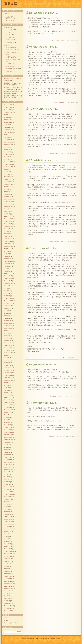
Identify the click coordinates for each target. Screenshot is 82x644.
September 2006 (9, 499)
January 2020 (8, 182)
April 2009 (7, 422)
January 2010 (8, 400)
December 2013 (9, 298)
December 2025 (9, 107)
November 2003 (9, 584)
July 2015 (7, 269)
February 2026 (8, 105)
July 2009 (7, 415)
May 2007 (7, 479)
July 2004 (7, 564)
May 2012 (7, 336)
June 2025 (7, 117)
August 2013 (8, 308)
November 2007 (9, 465)
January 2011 (8, 370)
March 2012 (7, 340)
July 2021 (7, 157)
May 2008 (7, 450)
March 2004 (7, 574)
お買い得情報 (10, 66)
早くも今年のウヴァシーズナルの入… (43, 365)
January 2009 (8, 430)
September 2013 (9, 306)
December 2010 (9, 373)
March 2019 (7, 197)
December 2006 (9, 492)
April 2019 (7, 194)
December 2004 (9, 551)
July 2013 (7, 311)
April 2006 (7, 512)
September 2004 (9, 559)
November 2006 (9, 494)
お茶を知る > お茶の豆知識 (56, 241)
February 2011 (8, 368)
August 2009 (8, 412)
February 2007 (8, 487)
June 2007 (7, 477)
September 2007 (9, 470)
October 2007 (8, 467)
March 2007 (7, 484)
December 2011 (9, 345)
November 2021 (9, 154)
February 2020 (8, 179)
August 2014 (8, 286)
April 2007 (7, 482)
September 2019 (9, 184)
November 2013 (9, 301)
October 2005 (8, 527)
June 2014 (7, 291)
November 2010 (9, 375)
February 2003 (8, 606)
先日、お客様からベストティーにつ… (43, 160)
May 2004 (7, 569)
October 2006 (8, 497)
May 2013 (7, 316)
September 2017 (9, 226)
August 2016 (8, 249)
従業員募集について (12, 69)
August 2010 (8, 383)
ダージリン (9, 30)
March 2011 (7, 365)
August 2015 (8, 266)
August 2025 (8, 115)
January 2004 (8, 579)
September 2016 (9, 246)
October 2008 (8, 437)
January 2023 (8, 140)
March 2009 (7, 425)
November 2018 (9, 202)
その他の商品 (10, 64)
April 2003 (7, 601)
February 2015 (8, 273)
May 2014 (7, 293)
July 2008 (7, 445)
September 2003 (9, 589)
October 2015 (8, 264)
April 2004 (7, 571)
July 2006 (7, 504)
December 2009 (9, 402)
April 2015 (7, 271)
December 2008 (9, 432)
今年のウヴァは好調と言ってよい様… (43, 403)
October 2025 (8, 110)
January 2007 (8, 489)
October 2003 (8, 586)
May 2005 (7, 539)
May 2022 (7, 147)
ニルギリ (9, 35)
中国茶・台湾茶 (11, 57)
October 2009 (8, 407)
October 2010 (8, 378)
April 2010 (7, 393)
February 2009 (8, 427)
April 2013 (7, 318)
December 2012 (9, 326)
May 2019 (7, 192)
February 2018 (8, 216)
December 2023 (9, 130)
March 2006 (7, 514)
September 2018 (9, 206)
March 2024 (7, 127)
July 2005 (7, 534)
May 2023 (7, 137)
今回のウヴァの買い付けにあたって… (43, 109)
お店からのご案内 (9, 52)
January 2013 (8, 323)
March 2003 (7, 603)
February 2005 (8, 546)
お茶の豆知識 (10, 47)
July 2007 (7, 474)
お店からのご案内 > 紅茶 (57, 40)
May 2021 (7, 159)
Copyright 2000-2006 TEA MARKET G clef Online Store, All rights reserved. (41, 638)
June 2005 (7, 536)
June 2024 (7, 125)
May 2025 (7, 120)
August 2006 (8, 502)
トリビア (62, 358)
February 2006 (8, 517)
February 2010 (8, 397)
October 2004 (8, 556)
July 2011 (7, 358)
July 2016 (7, 251)
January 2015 (8, 276)
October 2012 (8, 328)
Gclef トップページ (10, 20)
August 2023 (8, 135)
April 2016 (7, 256)
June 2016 (7, 254)
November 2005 (9, 524)
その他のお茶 (10, 42)
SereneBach (15, 623)
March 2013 (7, 321)
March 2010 (7, 395)
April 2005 (7, 541)
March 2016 (7, 259)
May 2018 (7, 211)
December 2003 (9, 581)
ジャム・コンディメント (13, 59)
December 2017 (9, 219)
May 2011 (7, 360)
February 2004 (8, 576)
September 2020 (9, 167)
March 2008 (7, 455)
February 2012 (8, 343)
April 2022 (7, 149)
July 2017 (7, 231)
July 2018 (7, 209)
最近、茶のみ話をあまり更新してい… (43, 13)
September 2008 (9, 440)
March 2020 (7, 177)
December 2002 (9, 611)
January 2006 (8, 519)
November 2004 (9, 554)
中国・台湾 (9, 40)
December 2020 (9, 162)
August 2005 (8, 531)
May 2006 (7, 509)
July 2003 (7, 593)
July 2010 (7, 385)
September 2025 (9, 112)
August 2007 (8, 472)
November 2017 (9, 221)
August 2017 (8, 229)
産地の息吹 (7, 28)
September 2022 (9, 145)
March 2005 (7, 544)
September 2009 (9, 410)
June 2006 (7, 507)
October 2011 (8, 350)
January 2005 (8, 549)
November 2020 (9, 164)
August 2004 (8, 561)
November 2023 (9, 132)
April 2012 (7, 338)
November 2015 (9, 261)
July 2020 (7, 172)
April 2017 (7, 236)
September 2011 (9, 353)
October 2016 (8, 244)
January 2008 (8, 460)
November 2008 (9, 435)
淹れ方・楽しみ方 (11, 50)
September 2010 (9, 380)
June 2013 (7, 313)
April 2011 (7, 363)
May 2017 (7, 234)
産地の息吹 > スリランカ (58, 102)
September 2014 (9, 283)
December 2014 (9, 278)
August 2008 (8, 442)
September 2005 (9, 529)
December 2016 (9, 241)
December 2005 (9, 522)
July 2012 (7, 333)
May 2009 (7, 420)
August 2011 (8, 355)
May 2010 (7, 390)
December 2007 (9, 462)
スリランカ (9, 37)
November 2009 (9, 405)
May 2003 (7, 598)
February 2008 (8, 457)
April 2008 (7, 452)
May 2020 (7, 174)
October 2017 (8, 224)
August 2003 (8, 591)
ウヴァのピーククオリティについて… (43, 47)
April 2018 (7, 214)
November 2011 (9, 348)
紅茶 (7, 55)
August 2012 (8, 331)
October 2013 (8, 303)
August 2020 (8, 169)
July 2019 (7, 189)
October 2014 (8, 281)
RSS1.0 (6, 618)
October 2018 (8, 204)
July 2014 (7, 288)
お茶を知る (7, 45)
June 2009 (7, 417)
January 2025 (8, 122)
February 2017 (8, 239)
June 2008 (7, 447)
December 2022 (9, 142)
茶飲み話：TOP (9, 14)
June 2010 (7, 388)
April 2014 (7, 296)
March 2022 (7, 152)
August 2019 (8, 187)
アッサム (9, 32)
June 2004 (7, 566)
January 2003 (8, 608)
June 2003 (7, 596)
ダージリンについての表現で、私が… (43, 248)
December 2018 (9, 199)
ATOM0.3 (7, 620)
